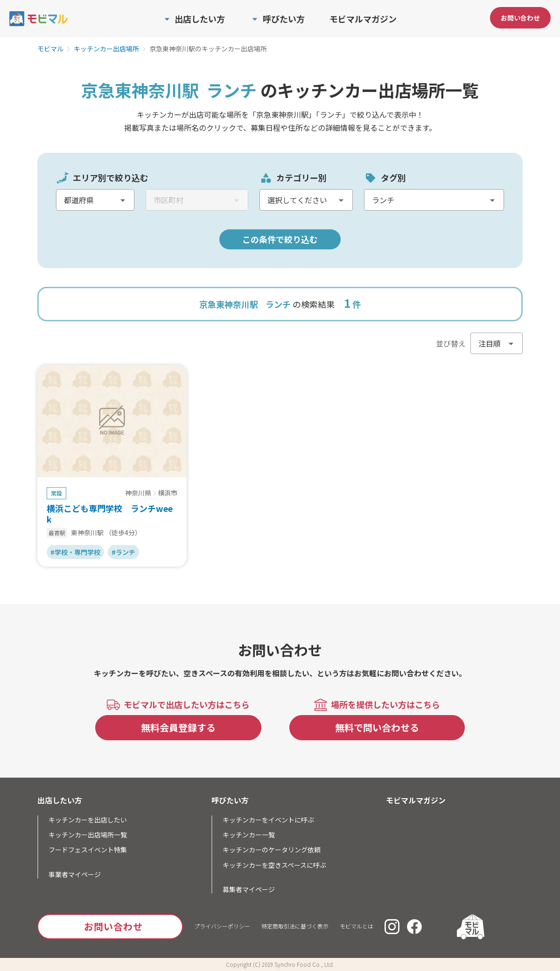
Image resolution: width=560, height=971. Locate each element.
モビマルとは (357, 926)
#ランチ (123, 552)
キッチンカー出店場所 (106, 49)
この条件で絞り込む (280, 239)
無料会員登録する (178, 727)
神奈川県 (138, 493)
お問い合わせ (520, 18)
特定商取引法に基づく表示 (295, 926)
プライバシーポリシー (222, 926)
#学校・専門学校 (75, 552)
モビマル (50, 49)
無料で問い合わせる (377, 727)
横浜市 (168, 493)
